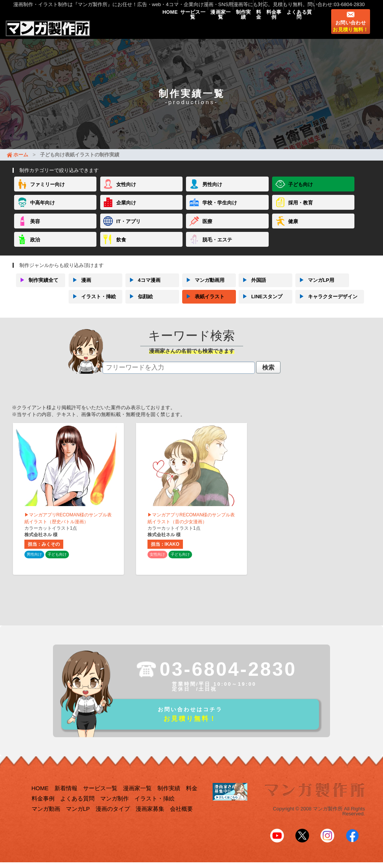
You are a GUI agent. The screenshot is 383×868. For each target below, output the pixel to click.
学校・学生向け (220, 209)
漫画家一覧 (187, 27)
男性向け (212, 191)
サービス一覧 (151, 27)
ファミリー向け (47, 191)
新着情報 (66, 799)
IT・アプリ (128, 228)
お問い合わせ (350, 32)
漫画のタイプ (113, 819)
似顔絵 (139, 303)
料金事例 (262, 27)
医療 (207, 228)
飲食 (121, 246)
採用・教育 (300, 209)
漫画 (80, 287)
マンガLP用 (315, 287)
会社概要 (181, 819)
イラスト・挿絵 (92, 303)
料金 (240, 27)
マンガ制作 (115, 809)
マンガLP (78, 819)
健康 (293, 228)
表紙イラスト (203, 303)
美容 (35, 228)
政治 (35, 246)
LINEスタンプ (260, 303)
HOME (120, 27)
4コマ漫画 (143, 287)
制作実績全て (37, 287)
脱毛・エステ (217, 246)
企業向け (126, 209)
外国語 (252, 287)
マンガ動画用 (203, 287)
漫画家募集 (150, 819)
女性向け (126, 191)
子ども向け (300, 191)
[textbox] (179, 374)
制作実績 (217, 27)
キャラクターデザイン (326, 303)
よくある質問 (295, 27)
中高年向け (42, 209)
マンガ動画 (46, 819)
